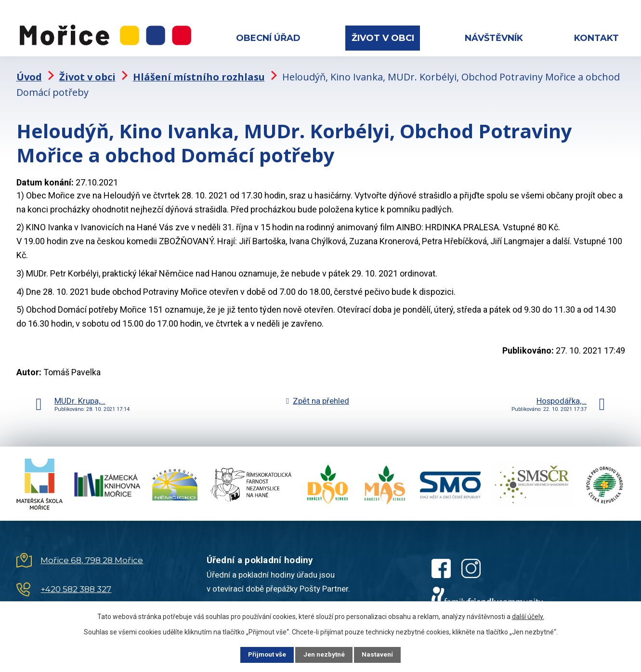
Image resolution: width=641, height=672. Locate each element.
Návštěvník (494, 38)
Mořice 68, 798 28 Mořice (92, 554)
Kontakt (596, 38)
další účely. (528, 616)
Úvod (29, 70)
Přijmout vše (262, 654)
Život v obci (383, 38)
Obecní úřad (268, 38)
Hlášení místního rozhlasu (199, 70)
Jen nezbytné (325, 654)
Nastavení (383, 654)
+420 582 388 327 (76, 583)
